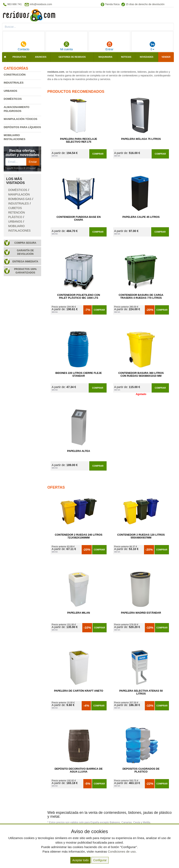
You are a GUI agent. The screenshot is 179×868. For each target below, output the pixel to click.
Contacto (23, 46)
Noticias (126, 57)
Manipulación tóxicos (20, 119)
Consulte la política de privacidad (20, 168)
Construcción (15, 75)
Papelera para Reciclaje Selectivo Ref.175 (79, 140)
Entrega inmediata (25, 262)
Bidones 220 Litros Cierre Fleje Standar (78, 374)
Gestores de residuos (72, 57)
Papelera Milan (79, 613)
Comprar (98, 154)
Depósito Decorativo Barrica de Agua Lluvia (78, 770)
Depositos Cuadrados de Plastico (141, 770)
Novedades (146, 57)
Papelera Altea (78, 451)
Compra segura (25, 243)
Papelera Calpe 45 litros (141, 217)
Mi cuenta (67, 46)
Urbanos (10, 91)
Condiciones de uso (122, 851)
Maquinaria (106, 57)
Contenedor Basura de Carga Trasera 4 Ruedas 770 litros (141, 296)
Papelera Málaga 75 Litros (141, 139)
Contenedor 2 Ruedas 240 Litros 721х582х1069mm (78, 536)
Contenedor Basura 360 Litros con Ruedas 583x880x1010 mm (141, 374)
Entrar (109, 46)
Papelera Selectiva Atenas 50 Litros (141, 692)
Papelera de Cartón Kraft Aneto (79, 691)
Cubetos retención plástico (17, 213)
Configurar (100, 860)
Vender (166, 57)
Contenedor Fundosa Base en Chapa (79, 218)
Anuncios (41, 57)
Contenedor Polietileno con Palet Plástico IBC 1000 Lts (79, 296)
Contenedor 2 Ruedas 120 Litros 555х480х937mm (141, 536)
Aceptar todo (80, 860)
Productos (19, 57)
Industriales (14, 83)
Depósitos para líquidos (22, 127)
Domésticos (13, 99)
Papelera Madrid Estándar (141, 613)
